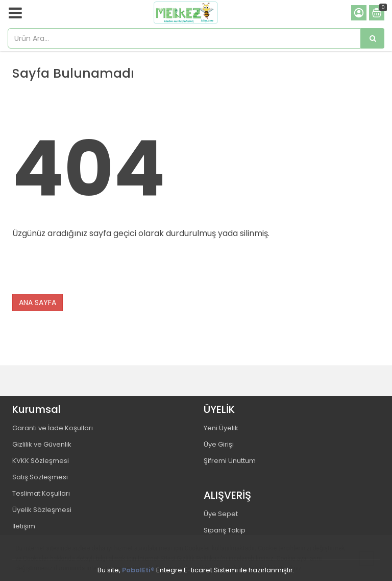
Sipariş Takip (225, 530)
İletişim (24, 526)
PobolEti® (138, 570)
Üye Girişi (219, 444)
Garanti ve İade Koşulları (53, 428)
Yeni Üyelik (221, 428)
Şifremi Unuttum (230, 461)
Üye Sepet (221, 514)
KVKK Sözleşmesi (41, 461)
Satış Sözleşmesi (40, 477)
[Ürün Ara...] (373, 38)
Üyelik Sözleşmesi (42, 510)
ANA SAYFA (38, 303)
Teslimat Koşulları (41, 493)
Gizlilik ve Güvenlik (42, 444)
